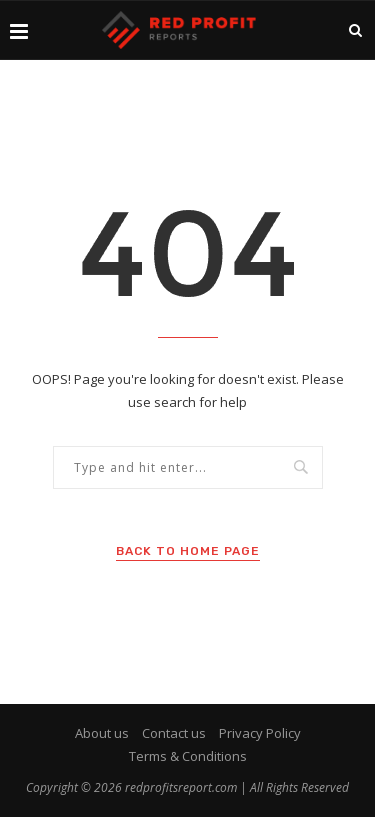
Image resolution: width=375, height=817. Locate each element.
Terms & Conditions (188, 756)
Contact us (174, 733)
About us (102, 733)
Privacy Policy (260, 733)
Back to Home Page (188, 551)
